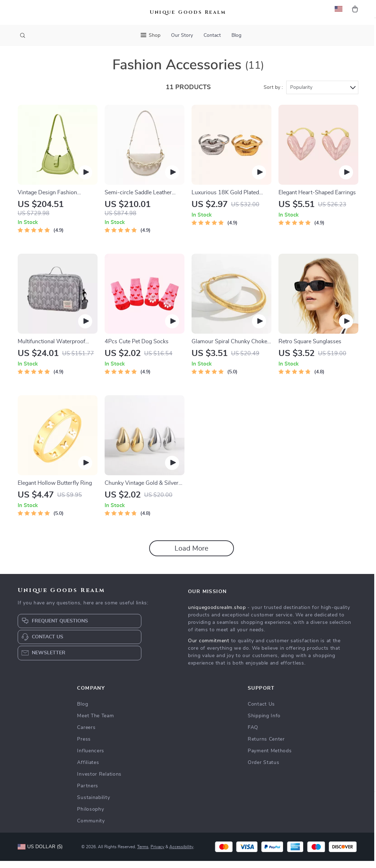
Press (84, 746)
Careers (86, 735)
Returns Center (266, 746)
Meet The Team (95, 723)
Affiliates (88, 770)
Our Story (182, 35)
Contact (212, 35)
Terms (143, 854)
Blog (236, 35)
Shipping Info (264, 723)
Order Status (263, 770)
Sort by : (273, 94)
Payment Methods (270, 758)
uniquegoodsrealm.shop (217, 615)
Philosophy (90, 816)
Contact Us (261, 711)
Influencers (91, 758)
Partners (88, 793)
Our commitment (209, 648)
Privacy (157, 854)
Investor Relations (99, 781)
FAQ (253, 735)
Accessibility (181, 854)
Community (91, 828)
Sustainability (93, 805)
